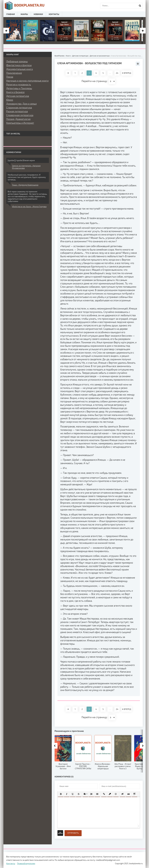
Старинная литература (19, 107)
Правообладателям (26, 863)
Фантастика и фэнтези (19, 65)
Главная (11, 14)
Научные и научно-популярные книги (27, 81)
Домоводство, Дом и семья (21, 104)
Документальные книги (20, 69)
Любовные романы (17, 61)
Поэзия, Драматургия (18, 119)
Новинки (38, 14)
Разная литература (17, 111)
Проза (10, 77)
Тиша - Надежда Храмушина (25, 185)
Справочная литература (20, 115)
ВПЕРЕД (127, 73)
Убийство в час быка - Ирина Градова (29, 206)
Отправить (73, 833)
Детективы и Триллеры (19, 88)
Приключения (14, 73)
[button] (61, 794)
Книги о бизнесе (15, 92)
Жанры (24, 14)
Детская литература (18, 96)
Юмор (10, 100)
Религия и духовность (19, 84)
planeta (25, 6)
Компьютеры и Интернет (20, 123)
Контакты (54, 14)
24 (117, 73)
